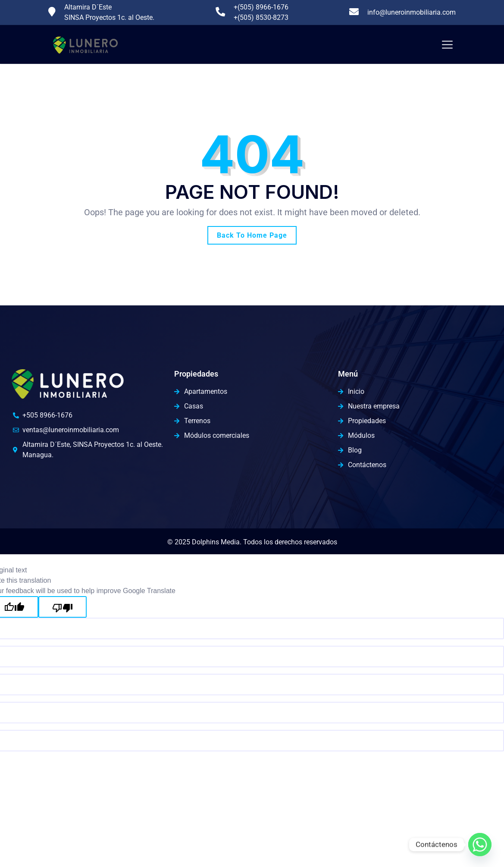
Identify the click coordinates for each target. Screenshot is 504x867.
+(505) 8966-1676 (261, 7)
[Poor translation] (63, 607)
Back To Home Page (252, 235)
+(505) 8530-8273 (261, 17)
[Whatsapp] (480, 845)
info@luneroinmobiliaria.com (412, 12)
